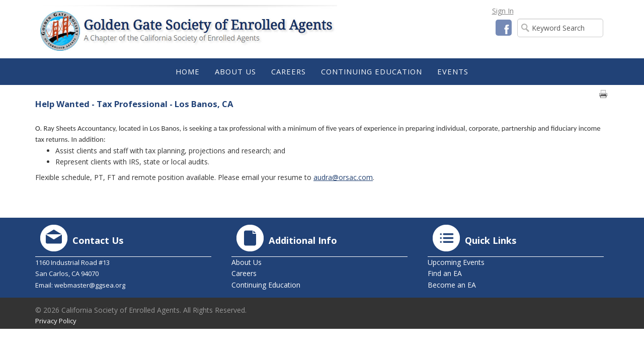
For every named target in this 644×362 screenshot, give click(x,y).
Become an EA (452, 285)
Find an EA (445, 273)
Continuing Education (266, 285)
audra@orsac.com (343, 177)
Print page (603, 94)
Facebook (504, 28)
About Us (247, 262)
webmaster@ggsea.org (90, 285)
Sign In (503, 11)
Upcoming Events (456, 262)
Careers (244, 273)
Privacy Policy (56, 321)
